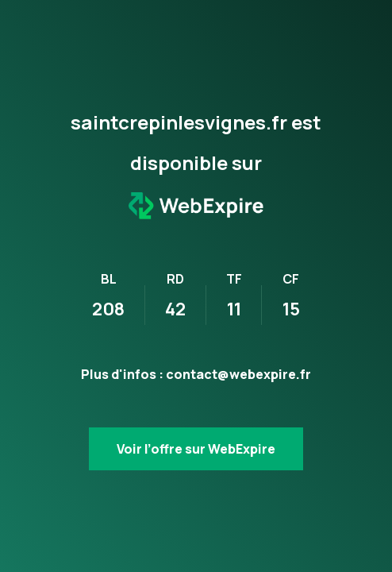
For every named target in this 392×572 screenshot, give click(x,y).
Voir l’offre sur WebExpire (196, 449)
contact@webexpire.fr (238, 374)
